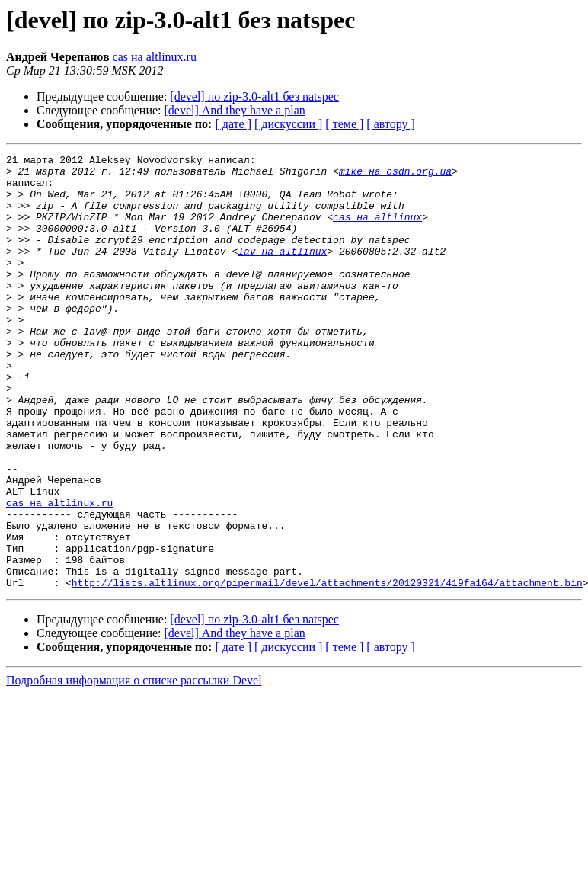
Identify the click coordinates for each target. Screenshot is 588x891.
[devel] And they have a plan (235, 110)
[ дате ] (233, 124)
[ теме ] (344, 124)
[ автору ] (390, 124)
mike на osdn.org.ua (395, 175)
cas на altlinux (377, 230)
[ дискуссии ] (288, 124)
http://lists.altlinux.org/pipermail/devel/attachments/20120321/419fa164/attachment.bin (327, 669)
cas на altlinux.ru (155, 57)
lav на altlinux (282, 271)
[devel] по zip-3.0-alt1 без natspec (254, 96)
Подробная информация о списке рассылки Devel (134, 767)
